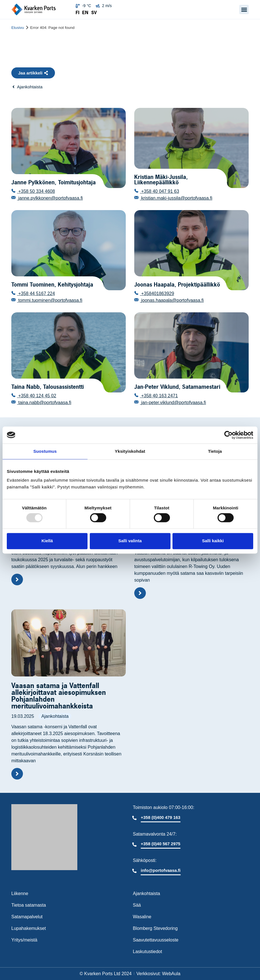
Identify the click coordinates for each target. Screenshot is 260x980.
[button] (244, 9)
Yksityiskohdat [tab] (130, 451)
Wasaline (142, 917)
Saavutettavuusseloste (156, 940)
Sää (137, 905)
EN (85, 12)
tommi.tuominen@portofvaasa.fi (50, 300)
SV (94, 12)
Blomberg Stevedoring (155, 928)
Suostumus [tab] (45, 451)
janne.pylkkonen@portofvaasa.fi (50, 198)
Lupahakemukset (29, 928)
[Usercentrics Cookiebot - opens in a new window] (228, 435)
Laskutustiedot (147, 952)
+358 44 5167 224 (36, 293)
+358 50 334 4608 (36, 191)
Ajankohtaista (55, 716)
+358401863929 (157, 293)
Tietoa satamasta (29, 905)
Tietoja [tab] (215, 451)
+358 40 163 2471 (159, 396)
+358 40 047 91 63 (159, 191)
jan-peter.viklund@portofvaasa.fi (173, 403)
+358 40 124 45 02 (37, 396)
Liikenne (20, 893)
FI (77, 12)
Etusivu (18, 28)
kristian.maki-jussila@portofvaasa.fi (176, 198)
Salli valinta (130, 541)
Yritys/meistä (24, 940)
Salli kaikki (213, 541)
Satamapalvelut (27, 917)
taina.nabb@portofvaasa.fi (44, 403)
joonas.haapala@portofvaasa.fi (172, 300)
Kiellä (47, 541)
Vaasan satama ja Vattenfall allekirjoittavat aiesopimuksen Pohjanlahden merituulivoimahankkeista (59, 696)
